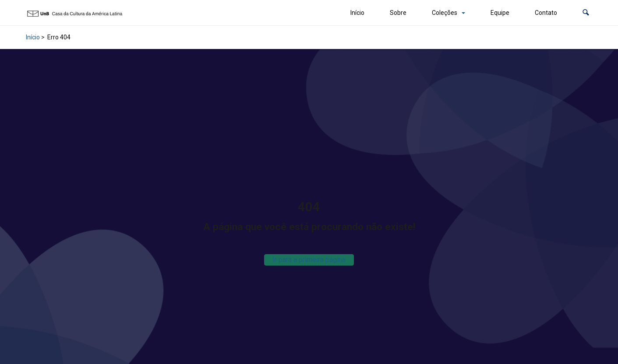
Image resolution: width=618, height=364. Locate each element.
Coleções (445, 13)
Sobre (398, 13)
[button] (586, 13)
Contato (546, 13)
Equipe (500, 13)
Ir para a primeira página (309, 260)
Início (357, 13)
